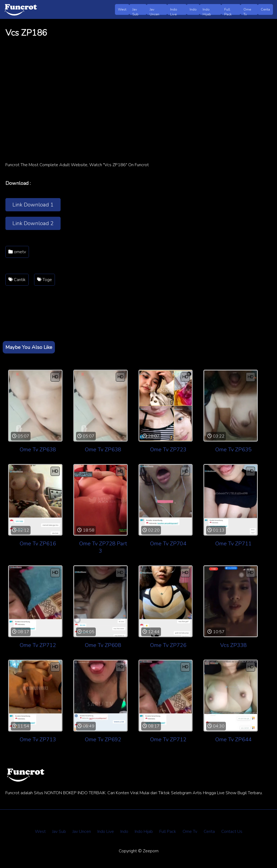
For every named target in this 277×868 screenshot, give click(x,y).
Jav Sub (135, 11)
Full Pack (228, 11)
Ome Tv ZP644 (233, 740)
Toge (44, 280)
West (122, 9)
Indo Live (174, 11)
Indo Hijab (207, 11)
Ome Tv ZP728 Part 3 (103, 547)
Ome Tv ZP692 (103, 740)
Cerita (265, 9)
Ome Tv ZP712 (38, 645)
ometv (17, 252)
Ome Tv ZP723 (168, 450)
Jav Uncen (154, 11)
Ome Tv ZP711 (233, 544)
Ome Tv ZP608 (103, 645)
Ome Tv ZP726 (168, 645)
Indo (193, 9)
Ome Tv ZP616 (38, 544)
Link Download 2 (33, 223)
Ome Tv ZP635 (233, 450)
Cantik (17, 280)
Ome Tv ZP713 (38, 740)
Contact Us (232, 832)
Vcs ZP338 (233, 645)
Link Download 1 (33, 205)
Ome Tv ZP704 (168, 544)
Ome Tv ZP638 (38, 450)
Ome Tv (247, 11)
